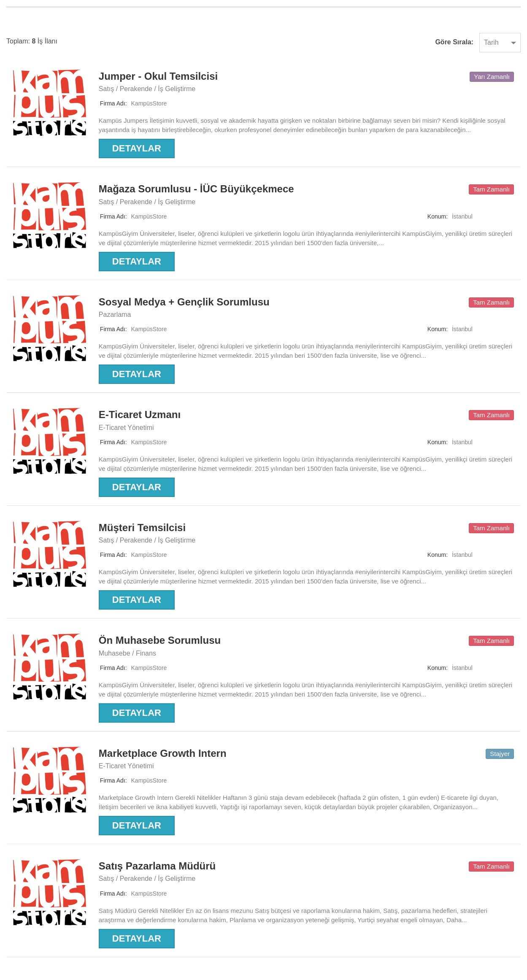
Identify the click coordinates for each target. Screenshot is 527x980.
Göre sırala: (454, 42)
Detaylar (137, 148)
